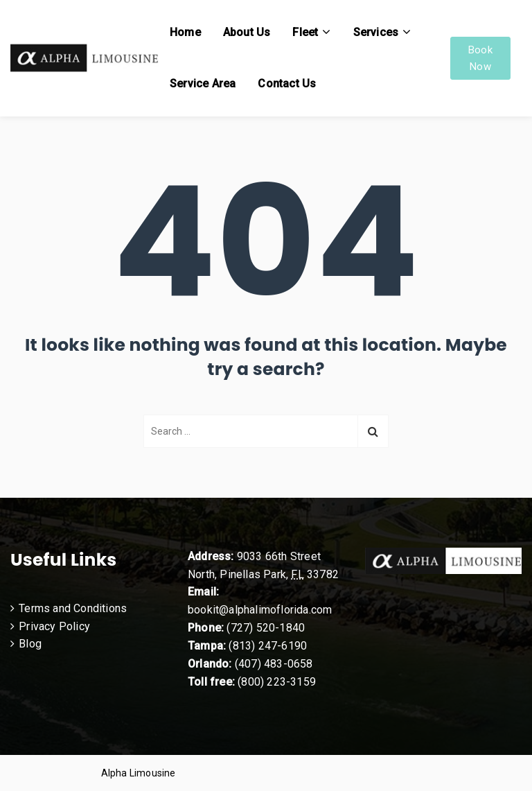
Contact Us (287, 84)
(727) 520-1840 (266, 628)
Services (376, 32)
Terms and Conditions (73, 608)
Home (185, 32)
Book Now (480, 58)
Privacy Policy (54, 626)
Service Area (203, 84)
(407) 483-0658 (274, 664)
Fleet (305, 32)
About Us (247, 32)
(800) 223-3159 (277, 682)
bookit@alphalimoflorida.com (260, 610)
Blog (30, 644)
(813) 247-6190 (268, 646)
